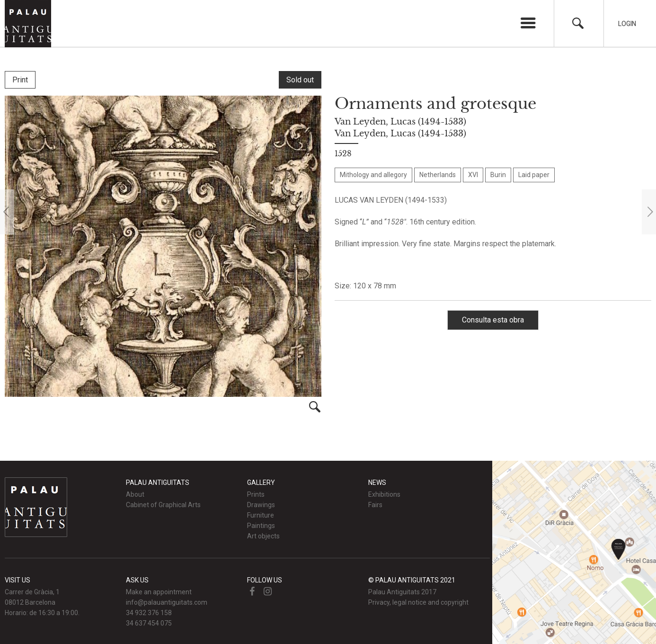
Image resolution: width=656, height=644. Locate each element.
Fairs (375, 505)
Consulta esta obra (493, 320)
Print (20, 80)
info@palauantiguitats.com (167, 602)
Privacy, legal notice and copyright (418, 602)
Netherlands (438, 175)
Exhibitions (384, 494)
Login (627, 24)
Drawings (261, 505)
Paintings (261, 526)
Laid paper (534, 175)
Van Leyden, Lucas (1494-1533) (400, 122)
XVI (473, 175)
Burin (498, 175)
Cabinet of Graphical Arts (163, 505)
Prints (256, 494)
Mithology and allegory (373, 175)
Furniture (261, 515)
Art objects (263, 536)
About (135, 494)
